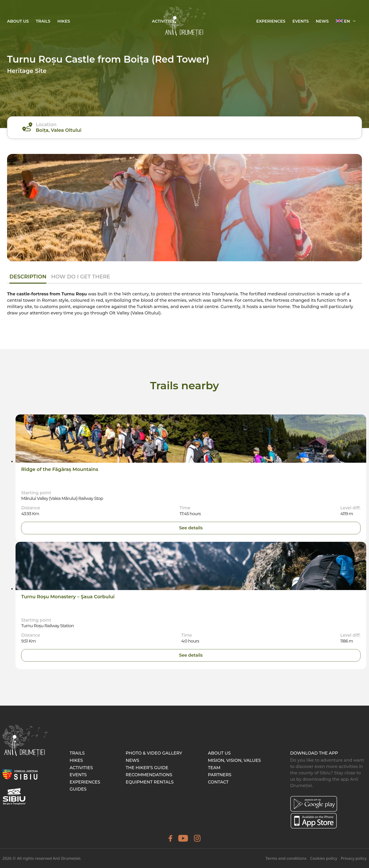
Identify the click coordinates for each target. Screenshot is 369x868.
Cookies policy (324, 858)
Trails (43, 21)
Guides (78, 789)
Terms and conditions (286, 858)
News (322, 21)
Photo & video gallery (154, 753)
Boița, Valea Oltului (59, 130)
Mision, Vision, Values (234, 761)
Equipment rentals (150, 782)
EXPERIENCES (271, 21)
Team (214, 768)
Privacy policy (354, 858)
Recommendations (149, 775)
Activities (81, 768)
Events (78, 775)
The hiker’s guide (147, 768)
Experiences (85, 782)
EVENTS (301, 21)
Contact (218, 782)
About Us (18, 21)
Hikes (64, 21)
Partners (220, 775)
